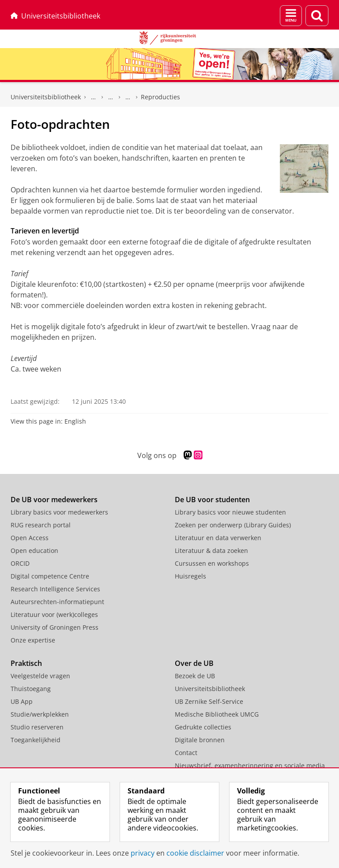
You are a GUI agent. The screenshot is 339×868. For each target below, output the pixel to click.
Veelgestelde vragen (40, 676)
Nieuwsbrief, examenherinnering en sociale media (250, 765)
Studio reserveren (37, 727)
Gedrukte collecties (94, 97)
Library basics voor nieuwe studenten (230, 512)
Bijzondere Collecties (111, 97)
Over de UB (194, 663)
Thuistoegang (31, 689)
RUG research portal (41, 525)
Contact (186, 753)
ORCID (20, 563)
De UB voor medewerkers (54, 500)
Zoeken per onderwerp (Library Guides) (233, 525)
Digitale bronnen (200, 740)
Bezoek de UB (195, 676)
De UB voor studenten (212, 500)
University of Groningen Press (55, 627)
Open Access (30, 538)
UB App (22, 701)
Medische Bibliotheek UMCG (217, 714)
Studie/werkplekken (40, 714)
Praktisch (26, 663)
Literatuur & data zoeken (211, 550)
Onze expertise (33, 640)
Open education (34, 550)
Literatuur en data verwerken (218, 538)
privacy (143, 853)
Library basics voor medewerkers (59, 512)
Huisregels (190, 576)
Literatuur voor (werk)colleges (54, 614)
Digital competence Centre (50, 576)
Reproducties (160, 97)
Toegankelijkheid (36, 740)
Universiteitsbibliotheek (55, 16)
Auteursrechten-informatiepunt (57, 602)
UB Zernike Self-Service (209, 701)
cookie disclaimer (195, 853)
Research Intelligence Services (55, 589)
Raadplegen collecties (128, 97)
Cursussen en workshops (212, 563)
